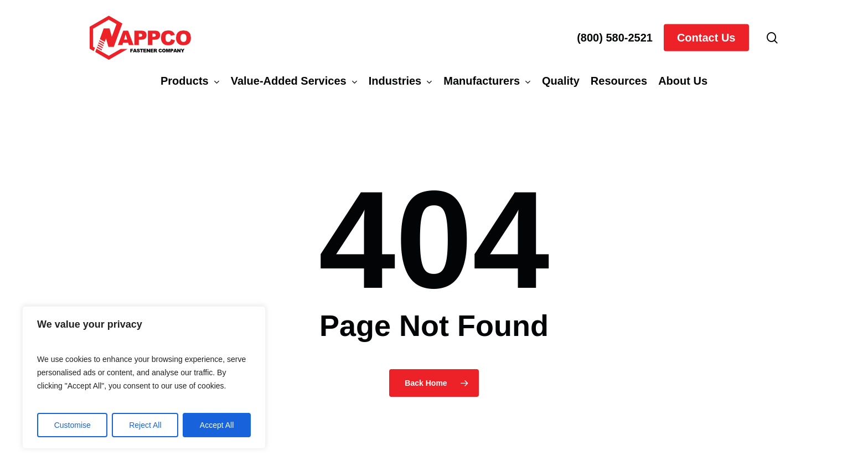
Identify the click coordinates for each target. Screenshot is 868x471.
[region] (144, 377)
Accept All (217, 425)
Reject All (145, 425)
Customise (73, 425)
